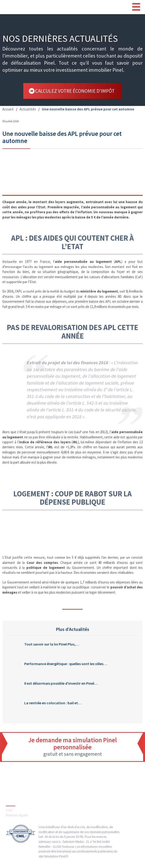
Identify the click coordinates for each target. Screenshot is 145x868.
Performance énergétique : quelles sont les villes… (66, 664)
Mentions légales (17, 815)
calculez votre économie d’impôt (75, 91)
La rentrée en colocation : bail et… (53, 703)
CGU (9, 810)
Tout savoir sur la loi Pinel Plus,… (52, 644)
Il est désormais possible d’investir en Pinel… (61, 683)
